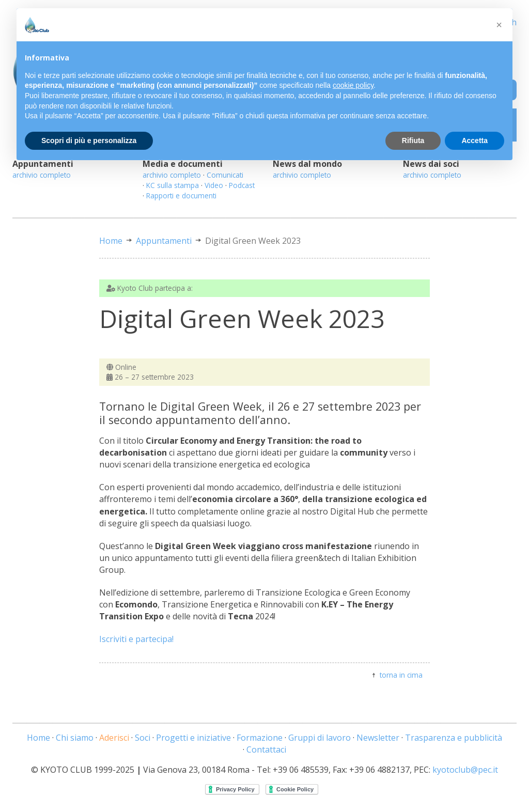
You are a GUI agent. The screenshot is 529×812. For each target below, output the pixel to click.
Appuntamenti (164, 241)
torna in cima (401, 675)
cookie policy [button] (353, 85)
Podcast (242, 185)
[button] (499, 25)
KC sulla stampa (173, 185)
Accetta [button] (474, 140)
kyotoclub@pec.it (465, 770)
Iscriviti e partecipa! (136, 639)
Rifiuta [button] (413, 140)
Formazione (260, 738)
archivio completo (42, 175)
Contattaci (266, 749)
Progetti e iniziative (193, 738)
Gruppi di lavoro (320, 738)
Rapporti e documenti (181, 196)
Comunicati (225, 175)
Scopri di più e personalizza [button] (89, 140)
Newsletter (378, 738)
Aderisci (114, 738)
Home (111, 241)
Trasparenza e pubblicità (454, 738)
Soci (143, 738)
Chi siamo (75, 738)
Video (214, 185)
